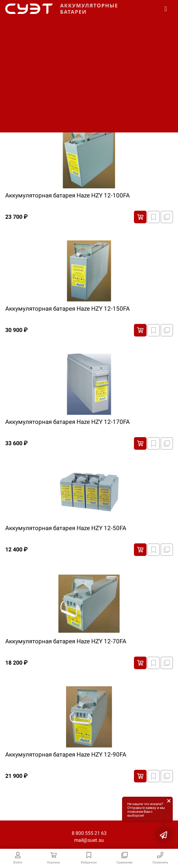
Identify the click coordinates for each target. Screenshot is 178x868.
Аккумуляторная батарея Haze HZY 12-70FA (66, 641)
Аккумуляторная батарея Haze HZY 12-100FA (67, 195)
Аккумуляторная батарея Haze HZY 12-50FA (66, 528)
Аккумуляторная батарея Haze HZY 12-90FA (66, 754)
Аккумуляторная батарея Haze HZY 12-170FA (67, 422)
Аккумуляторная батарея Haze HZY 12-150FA (67, 309)
